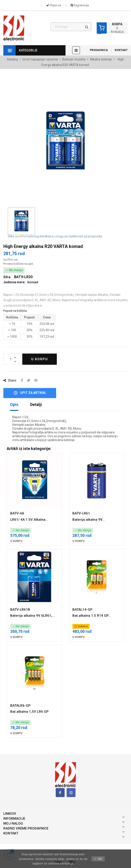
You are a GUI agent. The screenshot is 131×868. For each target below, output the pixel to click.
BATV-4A (17, 513)
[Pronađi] (71, 27)
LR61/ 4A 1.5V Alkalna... (29, 520)
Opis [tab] (14, 404)
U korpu (40, 359)
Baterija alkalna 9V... (89, 520)
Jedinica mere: (14, 282)
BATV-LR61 (81, 513)
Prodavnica (99, 50)
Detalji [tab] (36, 404)
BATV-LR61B (20, 610)
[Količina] (11, 359)
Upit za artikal (30, 393)
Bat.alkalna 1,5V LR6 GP (29, 712)
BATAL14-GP (82, 610)
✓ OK (98, 859)
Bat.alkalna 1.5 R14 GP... (92, 616)
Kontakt (121, 50)
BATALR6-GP (20, 706)
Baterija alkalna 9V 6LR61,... (33, 616)
